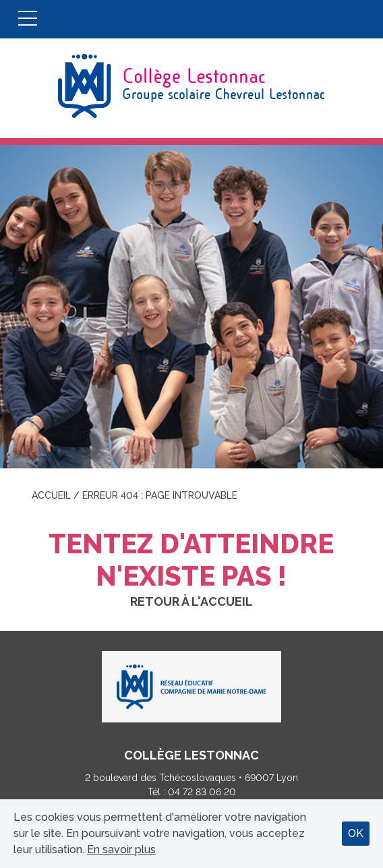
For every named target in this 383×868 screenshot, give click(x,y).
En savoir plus (121, 849)
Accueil (51, 495)
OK (356, 833)
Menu (28, 19)
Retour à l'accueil (191, 601)
